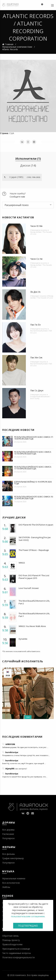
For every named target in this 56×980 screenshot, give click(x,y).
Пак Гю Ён (35, 325)
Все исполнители (11, 883)
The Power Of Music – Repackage (34, 550)
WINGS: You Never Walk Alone (32, 626)
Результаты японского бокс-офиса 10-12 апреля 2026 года (34, 498)
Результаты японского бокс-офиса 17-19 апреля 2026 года (34, 438)
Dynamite (23, 639)
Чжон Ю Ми (36, 226)
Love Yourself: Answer (29, 588)
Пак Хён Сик (36, 357)
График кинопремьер (13, 858)
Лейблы (6, 887)
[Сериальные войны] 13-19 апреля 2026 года (33, 483)
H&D (28, 717)
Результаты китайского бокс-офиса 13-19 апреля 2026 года (33, 453)
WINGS (22, 563)
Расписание (8, 834)
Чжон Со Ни (36, 259)
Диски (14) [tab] (28, 165)
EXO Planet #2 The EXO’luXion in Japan (36, 525)
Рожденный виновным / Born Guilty (40, 397)
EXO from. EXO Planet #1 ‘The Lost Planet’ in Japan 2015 (34, 577)
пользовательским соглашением (28, 916)
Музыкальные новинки (14, 878)
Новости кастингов (18, 217)
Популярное (8, 838)
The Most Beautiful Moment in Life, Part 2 (34, 602)
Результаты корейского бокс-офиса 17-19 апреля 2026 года (33, 468)
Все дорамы (8, 830)
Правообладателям (12, 944)
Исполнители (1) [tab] (28, 159)
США (12, 133)
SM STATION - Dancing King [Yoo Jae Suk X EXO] (35, 539)
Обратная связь (10, 936)
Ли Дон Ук (35, 292)
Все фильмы (9, 854)
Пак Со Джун (37, 390)
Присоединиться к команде (16, 949)
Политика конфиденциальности (18, 957)
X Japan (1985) (16, 177)
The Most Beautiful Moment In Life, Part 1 (34, 615)
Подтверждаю (28, 926)
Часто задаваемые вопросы (17, 953)
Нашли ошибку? (18, 193)
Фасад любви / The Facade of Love (41, 233)
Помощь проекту (11, 940)
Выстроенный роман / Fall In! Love (41, 332)
